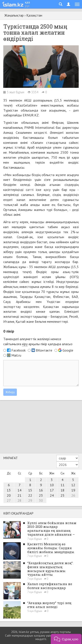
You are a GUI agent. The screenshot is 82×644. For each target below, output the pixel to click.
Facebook (18, 350)
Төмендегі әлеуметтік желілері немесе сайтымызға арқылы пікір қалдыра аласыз (38, 342)
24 (52, 495)
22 (30, 495)
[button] (66, 639)
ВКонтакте (44, 350)
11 (63, 485)
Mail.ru (16, 355)
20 (9, 495)
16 (41, 490)
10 (52, 485)
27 (9, 500)
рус (27, 6)
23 (41, 495)
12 (73, 485)
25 (63, 495)
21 (19, 495)
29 (30, 500)
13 (9, 490)
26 (73, 495)
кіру (25, 344)
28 (19, 500)
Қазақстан (34, 15)
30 (41, 500)
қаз (27, 2)
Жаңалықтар (14, 15)
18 (63, 490)
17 (52, 490)
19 (73, 490)
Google (68, 350)
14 (19, 490)
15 (30, 490)
